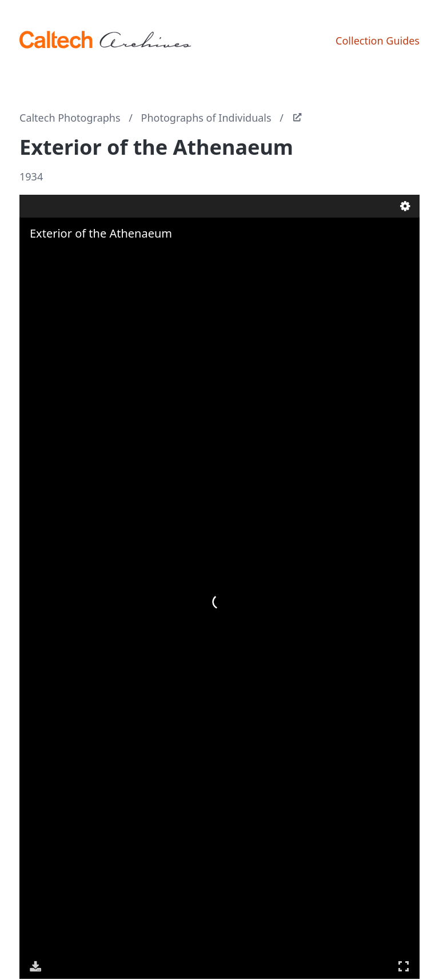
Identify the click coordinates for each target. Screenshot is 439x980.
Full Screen (404, 966)
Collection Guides (378, 41)
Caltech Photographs (70, 118)
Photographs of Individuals (206, 118)
